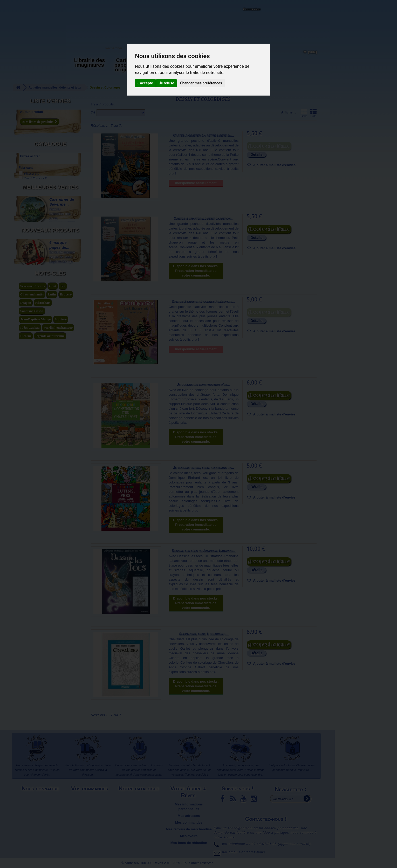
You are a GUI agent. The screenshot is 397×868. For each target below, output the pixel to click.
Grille (304, 113)
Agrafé (31, 250)
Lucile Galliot (36, 237)
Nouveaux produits (50, 455)
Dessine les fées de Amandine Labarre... (204, 551)
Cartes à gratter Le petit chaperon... (204, 218)
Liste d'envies (50, 101)
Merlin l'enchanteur (58, 671)
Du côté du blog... (235, 63)
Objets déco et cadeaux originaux (199, 65)
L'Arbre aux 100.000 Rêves (31, 5)
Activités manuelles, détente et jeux (162, 67)
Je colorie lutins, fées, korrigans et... (204, 468)
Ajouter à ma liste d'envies (274, 165)
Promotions (139, 811)
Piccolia (32, 175)
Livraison (90, 798)
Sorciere (61, 662)
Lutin (52, 638)
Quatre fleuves (36, 180)
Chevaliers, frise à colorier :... (204, 634)
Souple (31, 268)
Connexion (252, 9)
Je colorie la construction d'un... (203, 385)
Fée (63, 629)
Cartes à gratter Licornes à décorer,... (204, 301)
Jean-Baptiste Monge (35, 662)
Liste (313, 113)
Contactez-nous (82, 10)
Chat (53, 629)
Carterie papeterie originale (126, 65)
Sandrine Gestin (32, 654)
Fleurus (32, 166)
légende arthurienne (50, 679)
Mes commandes (189, 822)
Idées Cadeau (30, 671)
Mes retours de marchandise (189, 829)
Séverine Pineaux (33, 629)
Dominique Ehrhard (40, 218)
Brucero (66, 638)
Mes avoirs (189, 836)
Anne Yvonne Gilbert (40, 214)
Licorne (26, 679)
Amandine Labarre (39, 209)
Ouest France (36, 170)
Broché (31, 255)
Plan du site (41, 816)
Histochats (43, 646)
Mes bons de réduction (189, 843)
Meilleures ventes (50, 291)
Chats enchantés (32, 638)
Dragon (26, 646)
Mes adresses (189, 816)
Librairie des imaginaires (90, 63)
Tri (93, 112)
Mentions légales (41, 798)
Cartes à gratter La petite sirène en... (204, 135)
